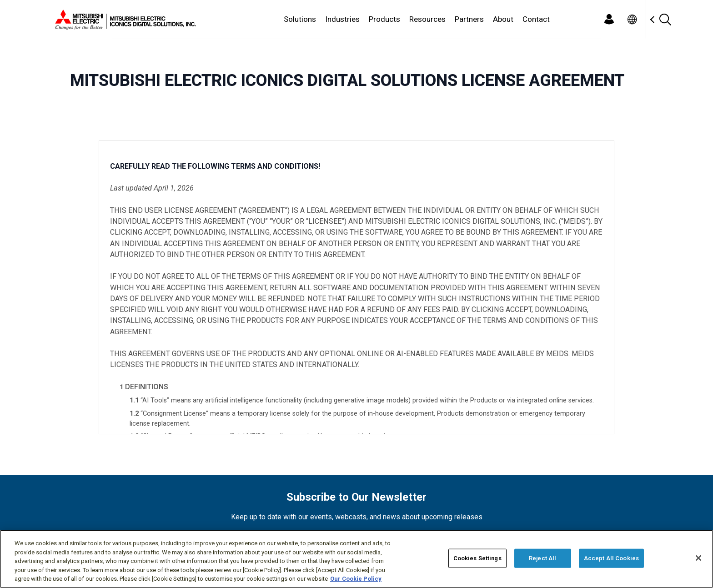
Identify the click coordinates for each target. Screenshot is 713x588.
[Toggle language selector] (632, 19)
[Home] (124, 20)
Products (384, 19)
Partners (469, 19)
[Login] (609, 19)
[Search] (665, 19)
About (503, 19)
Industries (342, 19)
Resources (427, 19)
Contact (536, 19)
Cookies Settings (477, 558)
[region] (356, 559)
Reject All (542, 558)
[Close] (698, 558)
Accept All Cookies (611, 558)
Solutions (300, 19)
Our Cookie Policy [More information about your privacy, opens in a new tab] (356, 579)
